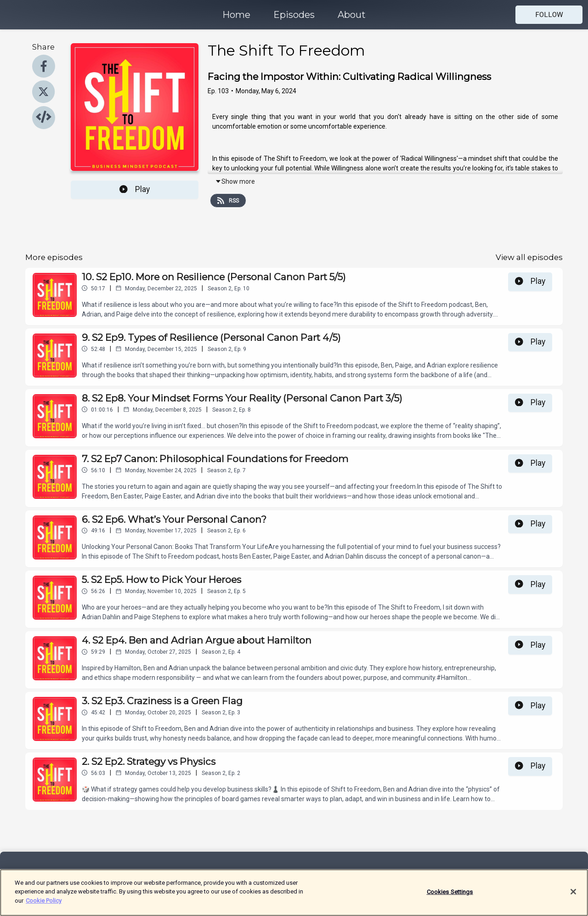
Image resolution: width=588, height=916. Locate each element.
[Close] (573, 896)
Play (135, 189)
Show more (235, 181)
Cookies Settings (450, 896)
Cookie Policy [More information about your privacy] (44, 905)
